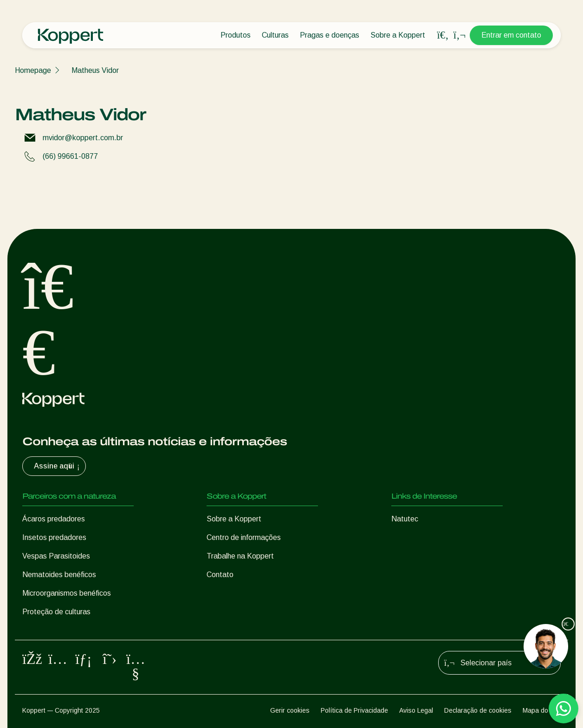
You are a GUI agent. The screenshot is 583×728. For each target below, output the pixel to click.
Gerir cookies (290, 710)
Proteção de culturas (56, 612)
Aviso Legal (416, 710)
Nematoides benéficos (59, 575)
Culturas (275, 35)
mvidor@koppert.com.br (83, 138)
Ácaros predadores (54, 519)
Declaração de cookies (478, 710)
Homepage (33, 70)
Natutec (405, 519)
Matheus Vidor (95, 70)
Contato (220, 575)
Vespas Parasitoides (56, 556)
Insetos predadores (54, 537)
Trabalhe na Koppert (240, 556)
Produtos (236, 35)
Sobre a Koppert (398, 35)
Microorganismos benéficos (67, 593)
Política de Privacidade (354, 710)
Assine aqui (58, 466)
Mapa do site (542, 710)
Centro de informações (244, 537)
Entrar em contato (511, 35)
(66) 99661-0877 (70, 156)
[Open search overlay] (443, 35)
